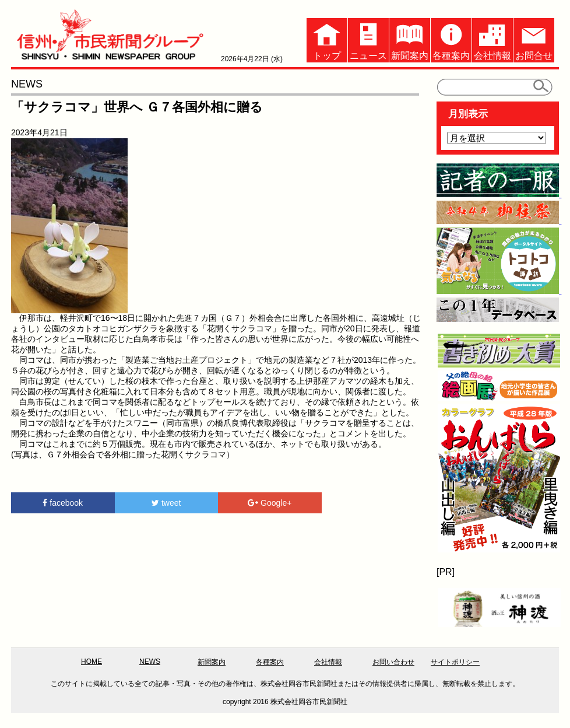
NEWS (150, 661)
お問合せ (534, 39)
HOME (92, 661)
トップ (327, 39)
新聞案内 (410, 39)
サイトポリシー (455, 662)
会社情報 (492, 39)
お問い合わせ (393, 662)
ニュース (368, 39)
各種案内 (451, 39)
